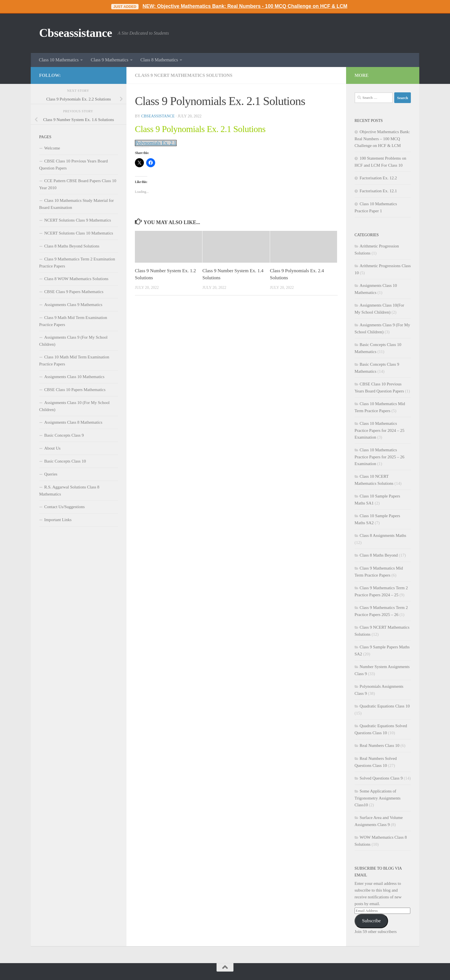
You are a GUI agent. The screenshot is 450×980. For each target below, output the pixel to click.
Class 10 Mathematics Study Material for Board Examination (76, 204)
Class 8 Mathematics (159, 60)
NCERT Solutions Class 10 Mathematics (79, 233)
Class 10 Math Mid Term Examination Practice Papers (74, 360)
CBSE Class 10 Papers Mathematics (75, 390)
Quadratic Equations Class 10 (385, 706)
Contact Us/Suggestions (64, 507)
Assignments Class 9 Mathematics (73, 305)
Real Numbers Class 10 (379, 745)
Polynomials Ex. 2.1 (156, 143)
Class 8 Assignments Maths (383, 535)
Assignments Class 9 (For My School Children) (73, 341)
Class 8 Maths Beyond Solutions (72, 246)
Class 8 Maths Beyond (379, 555)
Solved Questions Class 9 (381, 778)
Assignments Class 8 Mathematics (73, 422)
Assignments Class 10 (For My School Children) (74, 406)
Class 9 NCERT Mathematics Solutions (184, 75)
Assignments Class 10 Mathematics (74, 377)
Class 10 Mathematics (59, 60)
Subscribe (371, 921)
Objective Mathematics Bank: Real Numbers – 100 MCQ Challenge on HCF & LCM (382, 139)
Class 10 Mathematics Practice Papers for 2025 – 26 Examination (379, 457)
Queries (51, 474)
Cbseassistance (76, 33)
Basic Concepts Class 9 (64, 435)
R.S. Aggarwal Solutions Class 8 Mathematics (69, 491)
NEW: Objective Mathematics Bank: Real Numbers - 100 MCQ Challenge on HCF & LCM (245, 6)
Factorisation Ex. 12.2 (378, 178)
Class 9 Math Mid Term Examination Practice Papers (73, 321)
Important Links (58, 520)
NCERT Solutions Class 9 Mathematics (78, 220)
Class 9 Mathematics (109, 60)
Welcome (52, 148)
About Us (52, 448)
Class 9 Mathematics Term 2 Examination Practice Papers (77, 263)
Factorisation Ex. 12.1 (378, 191)
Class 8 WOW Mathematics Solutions (76, 279)
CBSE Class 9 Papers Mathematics (74, 292)
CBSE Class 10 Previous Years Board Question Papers (73, 165)
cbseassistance (158, 116)
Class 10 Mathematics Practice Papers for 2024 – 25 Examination (379, 430)
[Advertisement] (79, 625)
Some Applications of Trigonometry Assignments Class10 (377, 798)
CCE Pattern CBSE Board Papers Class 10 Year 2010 (78, 184)
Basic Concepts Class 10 (65, 461)
